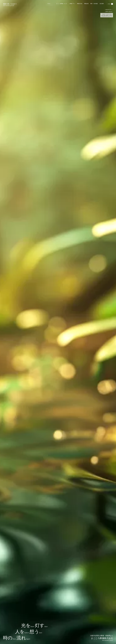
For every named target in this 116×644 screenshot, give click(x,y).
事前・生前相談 (94, 4)
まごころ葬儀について (62, 4)
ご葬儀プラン (72, 4)
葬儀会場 (86, 4)
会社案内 (102, 4)
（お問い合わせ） (109, 12)
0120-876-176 (107, 15)
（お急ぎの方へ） (109, 10)
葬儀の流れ (80, 4)
